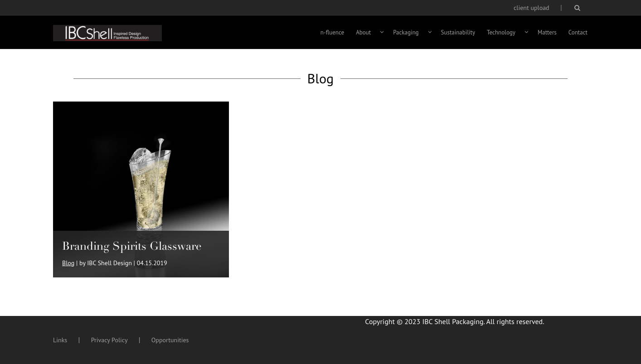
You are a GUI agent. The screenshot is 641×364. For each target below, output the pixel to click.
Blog (68, 263)
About (363, 32)
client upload (532, 8)
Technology (501, 32)
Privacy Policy (109, 340)
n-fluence (332, 32)
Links (60, 340)
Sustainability (458, 32)
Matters (547, 32)
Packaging (406, 32)
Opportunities (170, 340)
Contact (578, 32)
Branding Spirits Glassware (132, 246)
